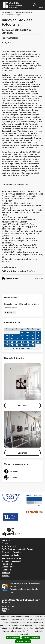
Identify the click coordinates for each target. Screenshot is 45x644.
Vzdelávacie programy (12, 558)
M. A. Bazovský (9, 546)
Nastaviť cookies (23, 641)
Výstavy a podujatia (23, 13)
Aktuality (6, 540)
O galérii (6, 543)
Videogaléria (8, 567)
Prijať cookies (13, 637)
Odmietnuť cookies (31, 637)
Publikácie (6, 570)
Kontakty (6, 573)
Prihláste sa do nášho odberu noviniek (21, 304)
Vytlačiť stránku (10, 279)
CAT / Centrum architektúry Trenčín (18, 549)
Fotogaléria (7, 564)
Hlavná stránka (7, 13)
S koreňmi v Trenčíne (11, 552)
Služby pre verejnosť (11, 561)
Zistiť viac (23, 405)
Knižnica (6, 576)
